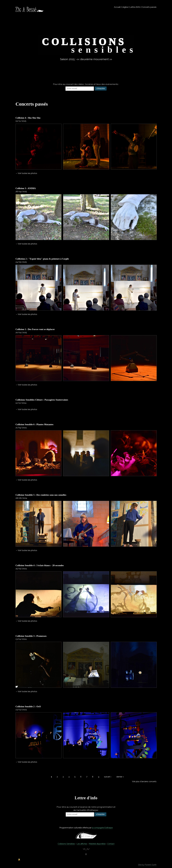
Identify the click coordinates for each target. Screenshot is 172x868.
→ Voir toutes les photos (26, 173)
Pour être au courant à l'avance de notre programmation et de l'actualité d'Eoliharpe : (86, 808)
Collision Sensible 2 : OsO (28, 706)
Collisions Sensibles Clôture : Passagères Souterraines (42, 400)
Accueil (117, 7)
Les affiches (82, 844)
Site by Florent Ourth (147, 865)
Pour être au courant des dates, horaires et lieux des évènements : (86, 84)
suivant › (108, 777)
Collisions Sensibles (66, 844)
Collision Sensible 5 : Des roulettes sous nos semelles (41, 495)
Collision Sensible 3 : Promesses (31, 636)
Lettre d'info (135, 7)
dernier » (120, 777)
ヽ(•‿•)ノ (86, 849)
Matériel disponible (97, 844)
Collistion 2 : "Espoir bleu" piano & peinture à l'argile (42, 259)
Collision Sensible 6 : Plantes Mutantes (34, 424)
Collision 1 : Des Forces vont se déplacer (35, 329)
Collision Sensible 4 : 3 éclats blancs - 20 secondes (40, 565)
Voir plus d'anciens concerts (144, 781)
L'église (125, 7)
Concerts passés (149, 7)
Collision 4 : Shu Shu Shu (28, 118)
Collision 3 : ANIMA (26, 188)
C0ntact (111, 844)
